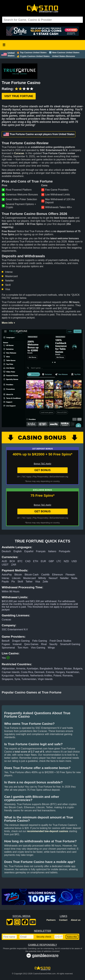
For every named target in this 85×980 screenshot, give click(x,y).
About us (76, 920)
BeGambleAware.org (59, 477)
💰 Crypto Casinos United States (33, 56)
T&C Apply (27, 477)
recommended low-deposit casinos (48, 831)
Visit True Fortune (19, 96)
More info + (8, 323)
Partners (51, 920)
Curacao (19, 153)
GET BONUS (43, 470)
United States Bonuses (64, 56)
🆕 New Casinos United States (64, 52)
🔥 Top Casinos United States (32, 52)
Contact (63, 920)
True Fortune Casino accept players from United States (39, 134)
